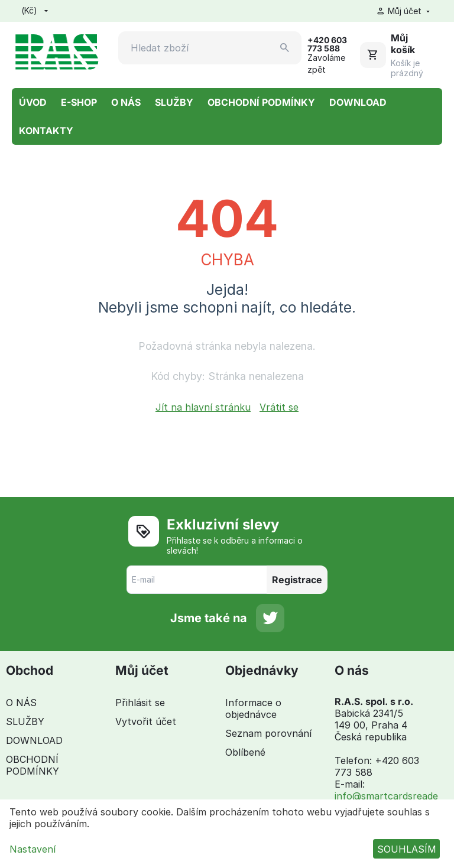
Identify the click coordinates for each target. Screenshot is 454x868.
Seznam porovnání (268, 733)
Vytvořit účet (146, 721)
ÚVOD (33, 102)
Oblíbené (245, 752)
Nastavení (33, 849)
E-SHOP (79, 102)
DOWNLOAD (358, 102)
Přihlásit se (140, 703)
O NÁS (126, 102)
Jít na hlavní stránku (203, 407)
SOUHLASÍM (407, 849)
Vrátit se (279, 407)
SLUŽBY (174, 102)
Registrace (297, 580)
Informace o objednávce (253, 708)
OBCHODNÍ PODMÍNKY (261, 102)
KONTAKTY (46, 131)
